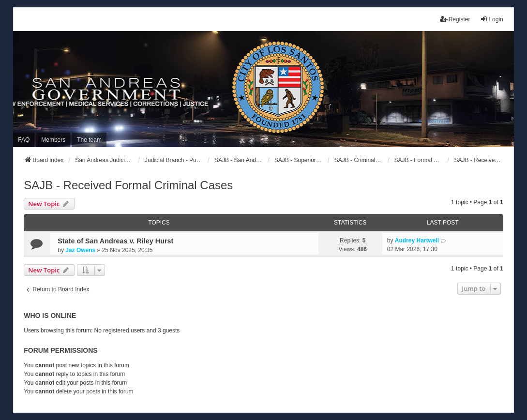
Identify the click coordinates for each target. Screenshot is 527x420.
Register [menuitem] (455, 19)
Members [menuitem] (53, 140)
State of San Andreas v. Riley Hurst (115, 241)
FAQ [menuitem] (24, 140)
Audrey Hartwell (417, 240)
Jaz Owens (80, 250)
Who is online (50, 315)
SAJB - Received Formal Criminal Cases (128, 185)
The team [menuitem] (89, 140)
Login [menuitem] (491, 19)
